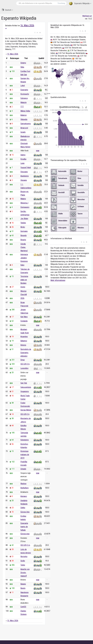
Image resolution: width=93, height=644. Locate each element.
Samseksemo (26, 124)
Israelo (23, 132)
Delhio (23, 508)
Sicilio (23, 561)
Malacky (24, 102)
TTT (22, 107)
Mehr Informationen (58, 280)
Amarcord (24, 128)
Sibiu (22, 67)
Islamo (23, 155)
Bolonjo (23, 345)
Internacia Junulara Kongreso (24, 258)
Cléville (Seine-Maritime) (24, 247)
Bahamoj (24, 341)
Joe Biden (24, 219)
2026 (22, 298)
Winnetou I (24, 203)
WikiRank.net (87, 16)
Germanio (24, 231)
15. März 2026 (13, 54)
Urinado (23, 469)
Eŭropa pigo (25, 534)
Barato (23, 588)
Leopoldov (24, 368)
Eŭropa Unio (25, 512)
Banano (23, 584)
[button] (35, 33)
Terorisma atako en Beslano (24, 280)
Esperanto (24, 90)
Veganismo (25, 391)
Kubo (22, 265)
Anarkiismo (25, 176)
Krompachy (25, 94)
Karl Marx (24, 317)
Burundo (24, 235)
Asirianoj (24, 496)
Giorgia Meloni (26, 410)
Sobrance (24, 98)
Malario (23, 199)
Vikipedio (24, 119)
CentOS (23, 607)
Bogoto (23, 240)
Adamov (24, 115)
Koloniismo (25, 440)
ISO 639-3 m (25, 545)
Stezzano (24, 172)
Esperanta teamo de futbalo (24, 527)
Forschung (61, 3)
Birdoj (23, 227)
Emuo (23, 360)
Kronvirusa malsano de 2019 (25, 455)
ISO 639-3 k (25, 414)
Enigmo (23, 63)
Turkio (23, 565)
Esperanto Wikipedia (80, 4)
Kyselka (23, 159)
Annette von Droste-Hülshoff (25, 573)
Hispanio (24, 180)
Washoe (23, 484)
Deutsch (7, 10)
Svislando (24, 321)
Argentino (24, 337)
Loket (23, 86)
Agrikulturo (25, 488)
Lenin (22, 163)
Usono (23, 287)
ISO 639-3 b (25, 364)
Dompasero (25, 207)
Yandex (23, 223)
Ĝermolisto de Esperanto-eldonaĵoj (26, 353)
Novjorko (24, 557)
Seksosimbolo (26, 387)
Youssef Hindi (26, 168)
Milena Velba (25, 111)
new (38, 151)
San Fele (24, 383)
